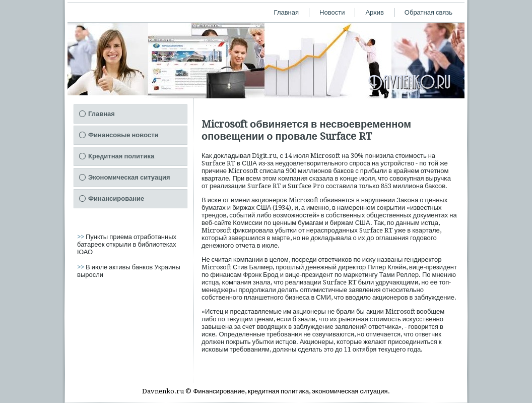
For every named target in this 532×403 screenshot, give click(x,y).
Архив (374, 12)
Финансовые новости (123, 135)
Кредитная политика (121, 156)
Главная (286, 12)
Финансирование (116, 198)
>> (81, 237)
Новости (332, 12)
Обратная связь (428, 12)
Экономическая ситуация (129, 177)
